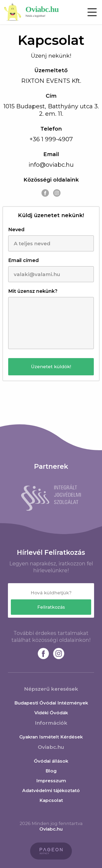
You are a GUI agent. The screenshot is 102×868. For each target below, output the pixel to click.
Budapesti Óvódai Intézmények (51, 703)
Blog (51, 771)
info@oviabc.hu (51, 165)
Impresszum (51, 781)
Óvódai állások (51, 761)
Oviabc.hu (51, 829)
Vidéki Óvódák (51, 713)
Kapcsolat (51, 800)
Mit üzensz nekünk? (33, 291)
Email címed (24, 260)
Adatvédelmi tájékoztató (51, 790)
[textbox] (51, 593)
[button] (51, 367)
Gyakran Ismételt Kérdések (51, 737)
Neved (16, 230)
